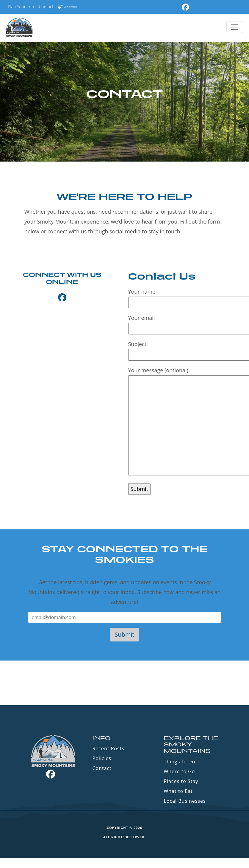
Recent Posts (108, 748)
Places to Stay (181, 781)
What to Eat (178, 791)
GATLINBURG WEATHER (124, 683)
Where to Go (180, 771)
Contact (46, 7)
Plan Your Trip (21, 7)
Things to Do (180, 762)
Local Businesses (185, 801)
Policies (102, 758)
